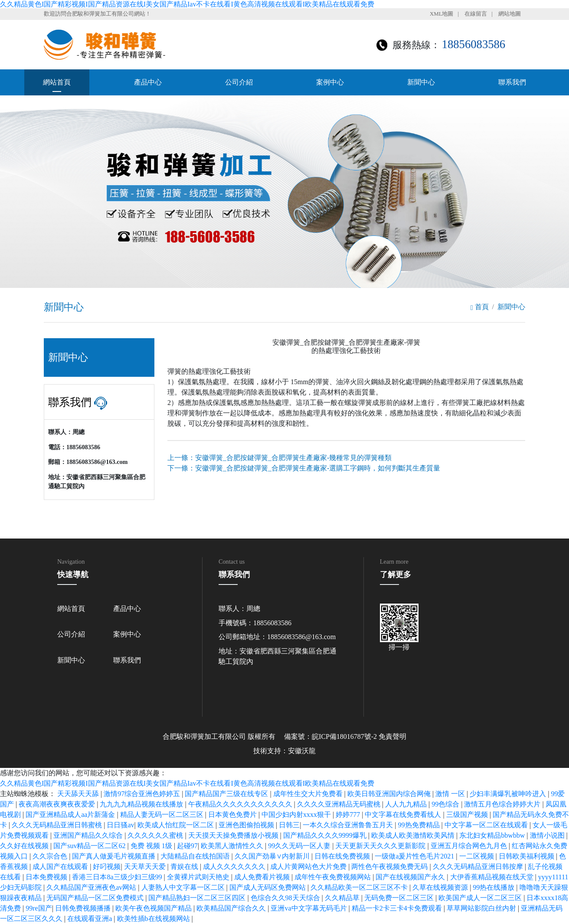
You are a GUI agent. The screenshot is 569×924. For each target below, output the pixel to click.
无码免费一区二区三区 (400, 898)
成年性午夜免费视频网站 (334, 877)
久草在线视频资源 (441, 887)
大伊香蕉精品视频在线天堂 (493, 877)
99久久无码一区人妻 (300, 846)
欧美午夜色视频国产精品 (154, 908)
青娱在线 (185, 867)
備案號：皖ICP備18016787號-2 (330, 736)
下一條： (304, 468)
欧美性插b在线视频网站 (154, 919)
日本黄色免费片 (233, 815)
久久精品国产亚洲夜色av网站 (92, 887)
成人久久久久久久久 (235, 867)
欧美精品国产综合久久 (232, 908)
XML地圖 (441, 14)
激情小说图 (548, 835)
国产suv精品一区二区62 (90, 846)
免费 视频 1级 (152, 846)
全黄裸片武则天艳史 (199, 877)
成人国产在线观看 (61, 867)
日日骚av (120, 825)
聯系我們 (512, 82)
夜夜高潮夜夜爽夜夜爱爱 (58, 804)
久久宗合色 (51, 856)
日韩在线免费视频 (343, 856)
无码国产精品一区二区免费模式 (96, 898)
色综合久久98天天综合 (286, 898)
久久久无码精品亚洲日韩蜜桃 (58, 825)
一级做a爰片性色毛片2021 (415, 856)
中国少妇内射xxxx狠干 (297, 815)
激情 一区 (451, 794)
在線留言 (476, 14)
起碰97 (187, 846)
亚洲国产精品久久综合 (89, 835)
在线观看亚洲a (90, 919)
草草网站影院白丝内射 (482, 908)
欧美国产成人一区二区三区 (481, 898)
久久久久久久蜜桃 (156, 835)
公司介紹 (239, 82)
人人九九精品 (407, 804)
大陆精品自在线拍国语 (196, 856)
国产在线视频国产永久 (411, 877)
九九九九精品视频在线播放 (142, 804)
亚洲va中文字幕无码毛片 (309, 908)
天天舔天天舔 (79, 794)
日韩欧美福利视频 (527, 856)
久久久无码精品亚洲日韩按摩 (479, 867)
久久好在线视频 (25, 846)
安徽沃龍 (302, 751)
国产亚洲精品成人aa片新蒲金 (71, 815)
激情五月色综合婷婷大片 (503, 804)
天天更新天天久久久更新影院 (381, 846)
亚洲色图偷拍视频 (247, 825)
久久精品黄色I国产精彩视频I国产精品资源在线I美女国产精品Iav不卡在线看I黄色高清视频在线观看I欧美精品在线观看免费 (187, 4)
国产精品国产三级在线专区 (227, 794)
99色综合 (446, 804)
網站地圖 (510, 14)
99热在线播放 (494, 887)
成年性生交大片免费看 (309, 794)
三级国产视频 (468, 815)
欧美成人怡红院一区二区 (177, 825)
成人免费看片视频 (263, 877)
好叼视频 (107, 867)
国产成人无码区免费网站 (268, 887)
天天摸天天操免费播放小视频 (234, 835)
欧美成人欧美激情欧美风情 (414, 835)
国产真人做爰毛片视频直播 (114, 856)
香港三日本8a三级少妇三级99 (118, 877)
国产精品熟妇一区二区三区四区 (198, 898)
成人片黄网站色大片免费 (309, 867)
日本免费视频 (47, 877)
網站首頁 (57, 82)
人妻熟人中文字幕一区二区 (184, 887)
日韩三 (289, 825)
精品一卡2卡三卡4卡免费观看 (398, 908)
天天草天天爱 (146, 867)
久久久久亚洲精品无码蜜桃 (340, 804)
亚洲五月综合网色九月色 (470, 846)
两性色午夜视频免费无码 (390, 867)
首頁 (480, 307)
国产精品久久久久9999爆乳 (326, 835)
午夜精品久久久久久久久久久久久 (241, 804)
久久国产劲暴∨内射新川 (273, 856)
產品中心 (148, 82)
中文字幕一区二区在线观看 (487, 825)
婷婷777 (349, 815)
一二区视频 (477, 856)
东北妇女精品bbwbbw (493, 835)
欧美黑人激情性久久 (233, 846)
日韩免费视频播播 (84, 908)
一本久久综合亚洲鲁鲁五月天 (349, 825)
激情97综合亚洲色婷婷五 (143, 794)
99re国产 (39, 908)
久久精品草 (343, 898)
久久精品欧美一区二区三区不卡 (360, 887)
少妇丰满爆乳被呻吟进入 (509, 794)
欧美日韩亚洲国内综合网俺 (390, 794)
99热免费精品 (420, 825)
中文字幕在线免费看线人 (404, 815)
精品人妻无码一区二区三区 (163, 815)
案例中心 (330, 82)
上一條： (280, 458)
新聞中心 (421, 82)
